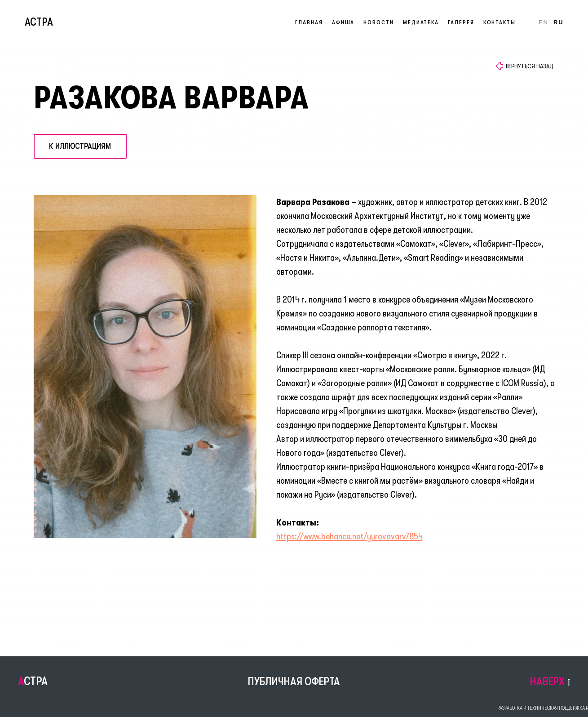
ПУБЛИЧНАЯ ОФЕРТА (294, 681)
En (544, 22)
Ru (559, 22)
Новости (378, 22)
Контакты (500, 22)
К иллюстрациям (80, 146)
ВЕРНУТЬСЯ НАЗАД (530, 66)
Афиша (343, 22)
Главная (309, 22)
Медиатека (421, 22)
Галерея (461, 22)
